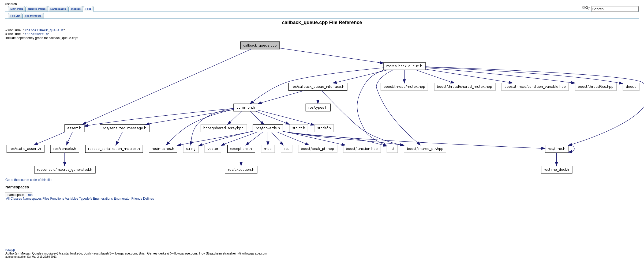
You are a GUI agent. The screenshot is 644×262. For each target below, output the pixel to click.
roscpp (10, 251)
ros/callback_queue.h (44, 31)
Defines (148, 200)
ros (30, 196)
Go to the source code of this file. (29, 181)
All (8, 200)
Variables (71, 200)
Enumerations (102, 200)
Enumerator (122, 200)
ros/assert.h (36, 35)
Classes (16, 200)
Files (45, 200)
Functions (57, 200)
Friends (136, 200)
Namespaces (32, 200)
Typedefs (85, 200)
